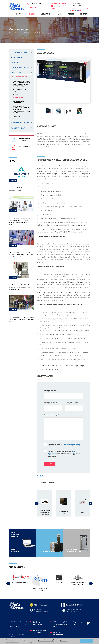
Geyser (15, 94)
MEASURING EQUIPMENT (31, 33)
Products (18, 33)
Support (71, 14)
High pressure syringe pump (21, 90)
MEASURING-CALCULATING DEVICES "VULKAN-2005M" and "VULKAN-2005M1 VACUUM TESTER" (22, 84)
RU (75, 10)
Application (46, 14)
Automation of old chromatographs (21, 128)
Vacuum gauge (18, 98)
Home (10, 33)
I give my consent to (64, 445)
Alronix (75, 624)
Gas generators (21, 57)
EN (80, 10)
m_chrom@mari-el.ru (59, 6)
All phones (33, 7)
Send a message (37, 632)
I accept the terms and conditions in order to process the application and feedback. (64, 454)
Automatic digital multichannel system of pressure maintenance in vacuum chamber (22, 110)
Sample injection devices (21, 67)
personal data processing (71, 445)
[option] (64, 71)
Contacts (84, 14)
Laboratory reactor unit (21, 122)
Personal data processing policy (46, 641)
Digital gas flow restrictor (19, 102)
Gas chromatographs (21, 53)
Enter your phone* (71, 403)
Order (59, 14)
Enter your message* (51, 415)
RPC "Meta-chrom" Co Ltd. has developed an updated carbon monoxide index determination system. (21, 287)
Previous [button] (37, 503)
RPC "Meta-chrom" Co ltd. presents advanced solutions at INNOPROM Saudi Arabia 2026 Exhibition (21, 255)
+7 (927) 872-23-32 (36, 4)
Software (21, 62)
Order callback (56, 4)
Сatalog (32, 14)
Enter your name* (50, 391)
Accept (86, 641)
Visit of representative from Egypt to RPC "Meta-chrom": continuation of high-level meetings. (21, 319)
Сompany (19, 14)
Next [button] (90, 503)
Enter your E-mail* (51, 403)
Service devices (21, 72)
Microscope (17, 116)
